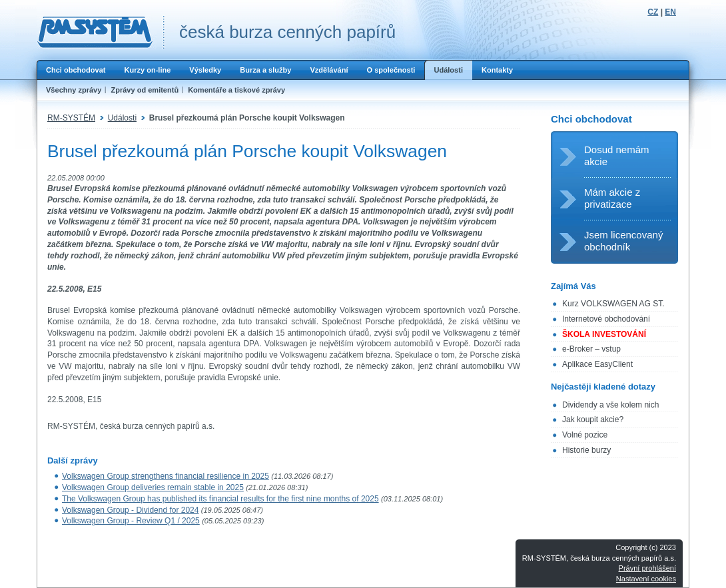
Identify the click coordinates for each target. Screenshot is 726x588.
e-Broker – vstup (591, 349)
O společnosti (391, 70)
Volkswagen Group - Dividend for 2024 (130, 510)
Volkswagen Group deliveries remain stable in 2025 (153, 487)
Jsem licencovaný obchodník (623, 241)
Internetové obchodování (606, 319)
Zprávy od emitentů (145, 90)
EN (670, 12)
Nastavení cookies (646, 579)
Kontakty (497, 70)
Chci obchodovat (76, 70)
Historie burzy (586, 450)
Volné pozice (585, 435)
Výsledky (205, 70)
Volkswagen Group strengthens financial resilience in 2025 (166, 476)
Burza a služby (265, 70)
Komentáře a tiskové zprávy (236, 90)
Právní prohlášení (647, 568)
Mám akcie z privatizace (612, 198)
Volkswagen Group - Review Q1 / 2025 (131, 521)
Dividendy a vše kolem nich (610, 405)
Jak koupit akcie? (593, 420)
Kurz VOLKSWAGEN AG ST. (613, 304)
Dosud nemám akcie (617, 155)
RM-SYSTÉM (71, 118)
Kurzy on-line (147, 70)
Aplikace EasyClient (597, 364)
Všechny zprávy (74, 90)
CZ (653, 12)
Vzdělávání (329, 70)
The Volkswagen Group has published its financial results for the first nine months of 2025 (220, 499)
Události (448, 70)
